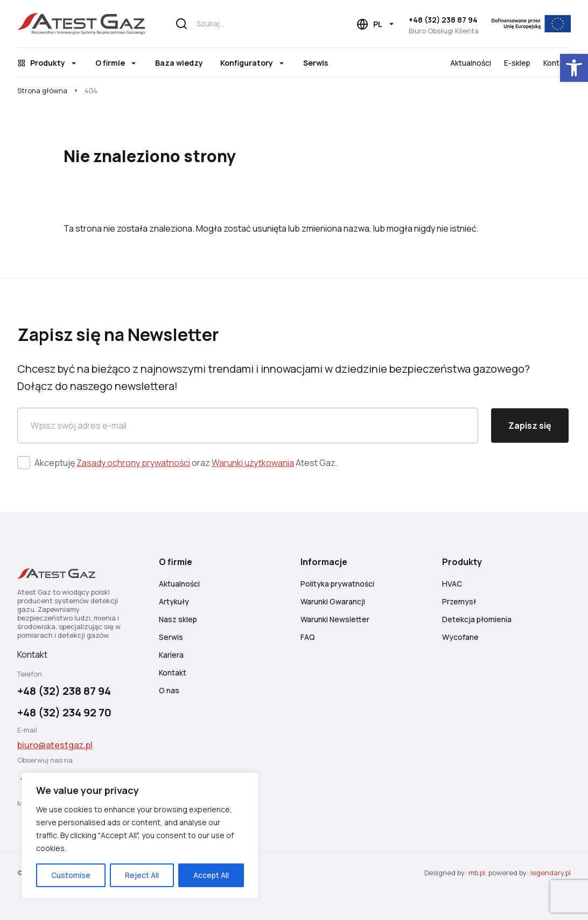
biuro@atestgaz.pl (55, 745)
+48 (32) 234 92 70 (64, 712)
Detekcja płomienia (477, 619)
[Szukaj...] (247, 24)
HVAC (452, 584)
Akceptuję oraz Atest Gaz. (186, 463)
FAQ (308, 637)
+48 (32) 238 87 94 (443, 20)
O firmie (110, 63)
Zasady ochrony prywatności (133, 463)
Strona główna (42, 90)
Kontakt (557, 63)
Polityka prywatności (337, 584)
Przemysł (459, 601)
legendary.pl (551, 873)
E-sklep (517, 63)
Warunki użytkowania (253, 463)
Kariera (171, 655)
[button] (574, 68)
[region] (140, 835)
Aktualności (471, 63)
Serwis (316, 63)
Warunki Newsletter (335, 619)
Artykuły (174, 601)
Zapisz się (530, 426)
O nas (169, 690)
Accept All (211, 875)
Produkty (48, 63)
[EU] (531, 24)
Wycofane (460, 637)
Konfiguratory (247, 63)
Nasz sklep (178, 619)
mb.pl (477, 873)
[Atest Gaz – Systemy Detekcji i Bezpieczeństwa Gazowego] (81, 24)
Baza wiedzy (179, 63)
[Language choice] (376, 24)
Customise (71, 875)
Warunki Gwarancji (333, 601)
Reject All (142, 875)
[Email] (248, 426)
